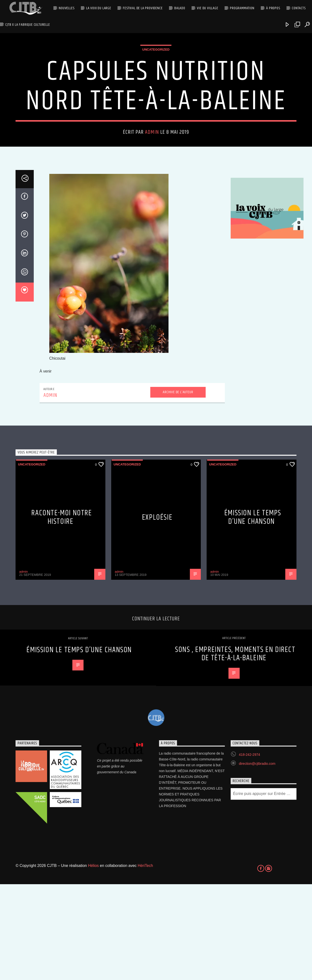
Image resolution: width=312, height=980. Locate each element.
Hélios (93, 961)
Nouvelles (67, 8)
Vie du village (207, 8)
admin (152, 180)
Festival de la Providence (143, 8)
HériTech (145, 961)
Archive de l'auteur (178, 488)
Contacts (299, 8)
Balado (180, 8)
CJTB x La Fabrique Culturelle (28, 25)
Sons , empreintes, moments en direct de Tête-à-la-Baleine (235, 750)
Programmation (242, 8)
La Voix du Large (99, 8)
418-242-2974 (249, 850)
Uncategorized (156, 97)
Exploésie (157, 613)
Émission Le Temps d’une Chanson (253, 613)
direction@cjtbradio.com (257, 859)
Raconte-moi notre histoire (62, 613)
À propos (273, 8)
